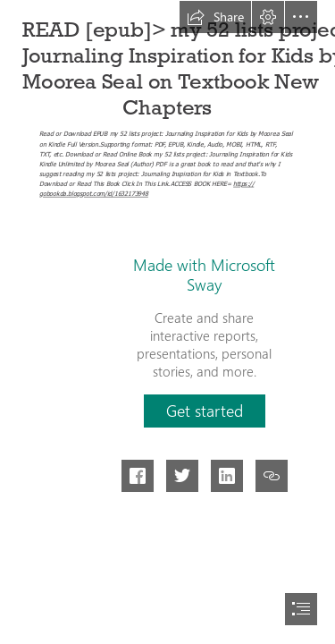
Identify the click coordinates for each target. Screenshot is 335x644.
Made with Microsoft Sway (204, 275)
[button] (215, 17)
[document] (167, 322)
